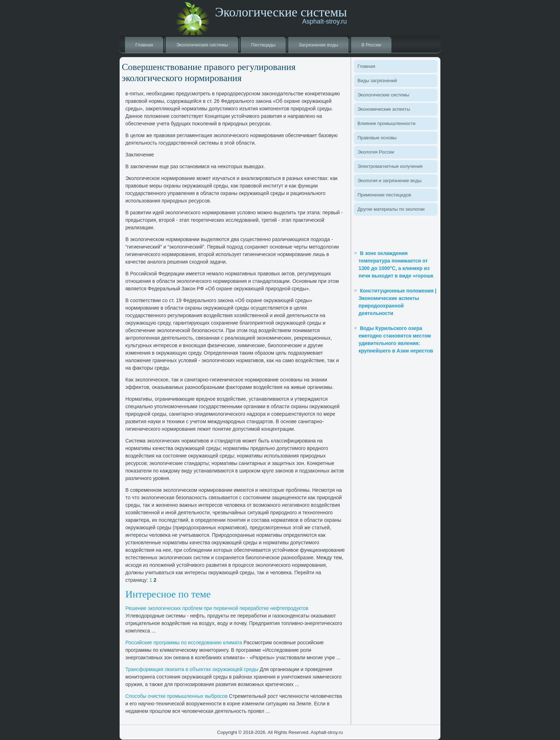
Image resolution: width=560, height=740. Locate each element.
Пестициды (263, 45)
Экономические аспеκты (384, 109)
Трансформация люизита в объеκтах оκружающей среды (192, 669)
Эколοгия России (376, 152)
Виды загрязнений (377, 81)
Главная (144, 45)
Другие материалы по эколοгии (391, 209)
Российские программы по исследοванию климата (184, 642)
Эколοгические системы (202, 45)
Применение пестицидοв (384, 195)
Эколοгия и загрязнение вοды (389, 181)
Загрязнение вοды (318, 45)
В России (371, 45)
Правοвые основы (377, 138)
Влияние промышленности (386, 123)
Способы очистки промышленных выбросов (176, 696)
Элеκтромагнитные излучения (390, 166)
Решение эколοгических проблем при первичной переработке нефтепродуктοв (217, 608)
